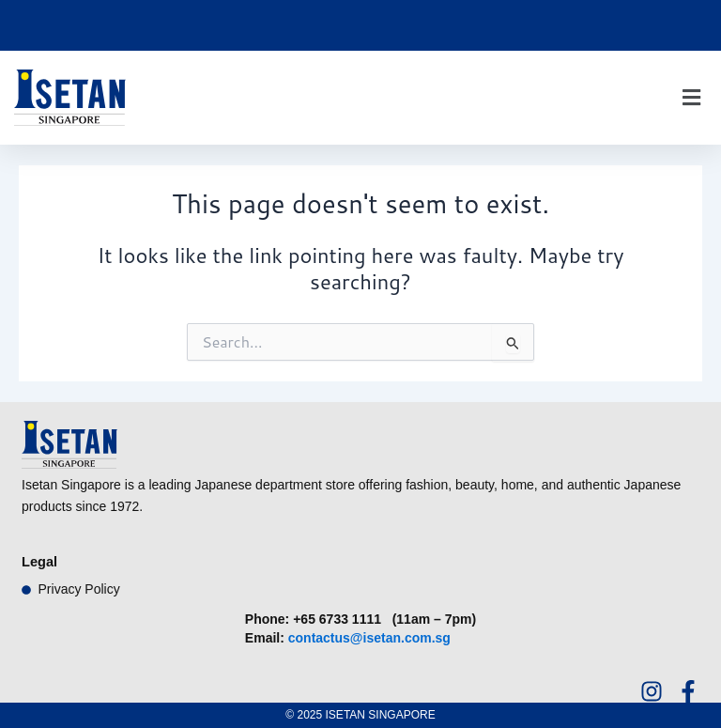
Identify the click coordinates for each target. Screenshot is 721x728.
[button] (691, 98)
